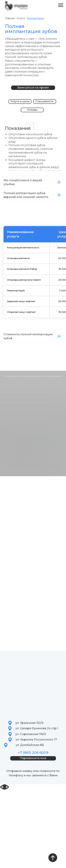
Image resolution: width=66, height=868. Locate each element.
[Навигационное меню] (61, 5)
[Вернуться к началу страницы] (53, 858)
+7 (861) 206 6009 (33, 753)
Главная (10, 18)
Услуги (21, 18)
